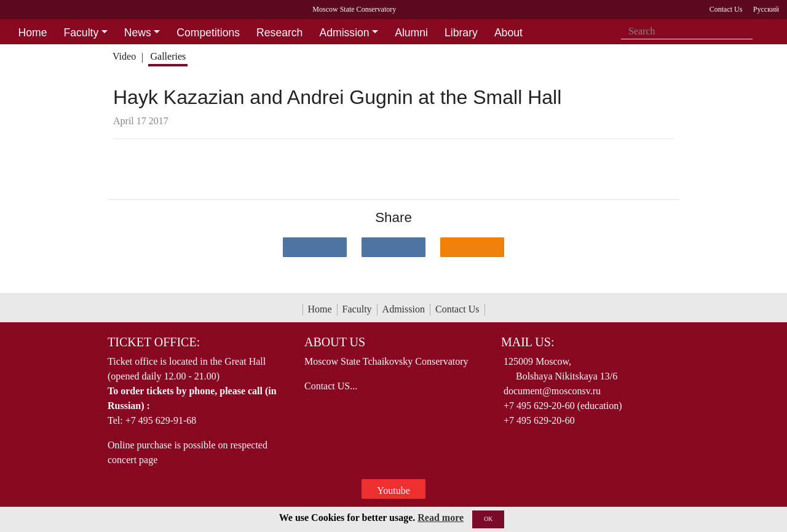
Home (320, 309)
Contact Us (457, 309)
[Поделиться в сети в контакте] (315, 247)
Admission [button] (344, 33)
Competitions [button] (208, 33)
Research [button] (279, 33)
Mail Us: (528, 342)
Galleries (168, 56)
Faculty (357, 309)
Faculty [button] (81, 33)
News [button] (138, 33)
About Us (335, 342)
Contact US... (331, 386)
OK (488, 519)
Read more (441, 518)
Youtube (393, 490)
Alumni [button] (411, 33)
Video (124, 56)
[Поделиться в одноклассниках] (472, 247)
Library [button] (461, 33)
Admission (404, 309)
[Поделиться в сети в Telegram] (393, 247)
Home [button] (33, 33)
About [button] (508, 33)
